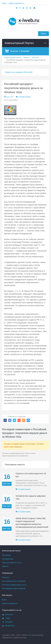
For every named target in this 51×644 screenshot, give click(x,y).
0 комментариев (24, 97)
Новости (5, 566)
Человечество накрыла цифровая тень (31, 497)
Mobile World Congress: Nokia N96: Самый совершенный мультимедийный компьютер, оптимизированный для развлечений (32, 523)
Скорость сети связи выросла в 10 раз (31, 475)
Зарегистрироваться (16, 3)
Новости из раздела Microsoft (19, 72)
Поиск (44, 34)
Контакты (6, 577)
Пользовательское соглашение (14, 581)
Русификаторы (8, 559)
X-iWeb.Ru (24, 635)
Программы (6, 555)
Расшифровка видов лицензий (14, 589)
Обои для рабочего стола (12, 563)
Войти (4, 3)
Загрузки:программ (17, 51)
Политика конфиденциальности (14, 585)
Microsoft (10, 97)
